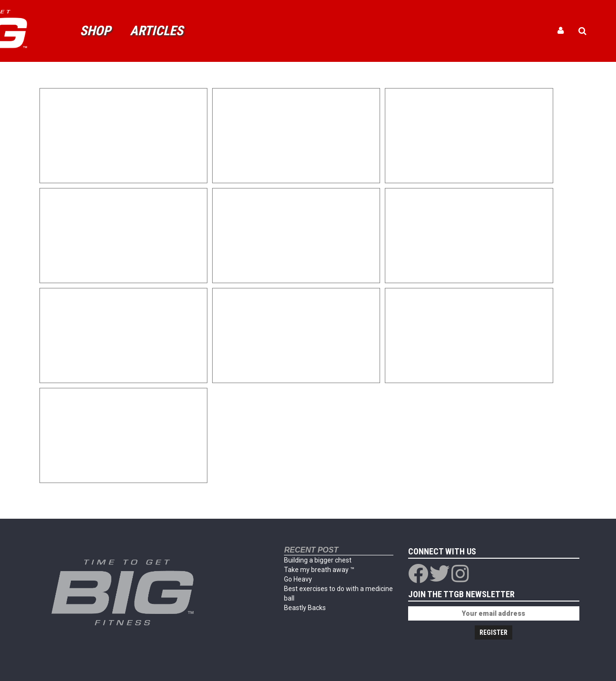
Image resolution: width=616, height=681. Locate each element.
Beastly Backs (305, 608)
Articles (156, 31)
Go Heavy (298, 579)
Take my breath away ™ (319, 570)
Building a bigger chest (318, 560)
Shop (95, 31)
